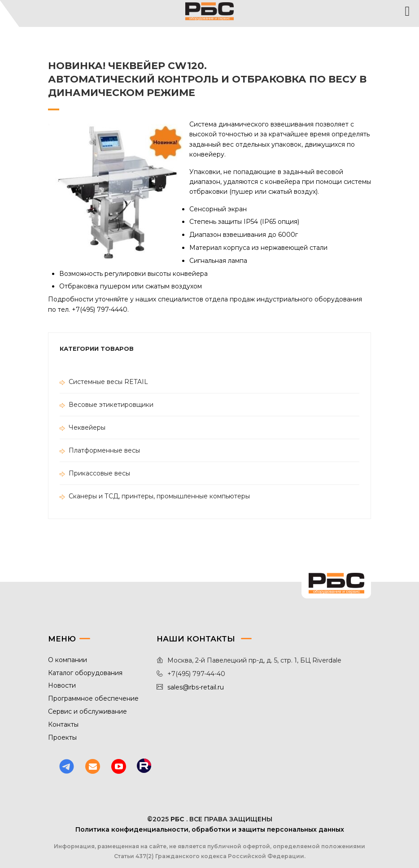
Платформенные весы (104, 450)
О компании (68, 660)
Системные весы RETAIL (108, 382)
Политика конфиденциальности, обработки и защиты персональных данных (210, 829)
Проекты (62, 737)
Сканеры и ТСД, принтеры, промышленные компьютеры (159, 496)
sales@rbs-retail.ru (196, 687)
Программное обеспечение (93, 698)
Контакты (63, 724)
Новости (62, 685)
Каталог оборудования (85, 673)
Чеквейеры (87, 427)
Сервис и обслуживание (87, 711)
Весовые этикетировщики (111, 405)
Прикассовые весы (99, 473)
